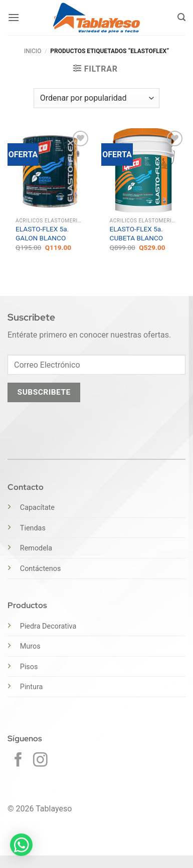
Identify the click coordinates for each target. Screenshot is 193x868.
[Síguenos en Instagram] (40, 761)
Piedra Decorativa (48, 626)
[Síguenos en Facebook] (18, 761)
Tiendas (33, 528)
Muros (30, 646)
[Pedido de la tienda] (96, 98)
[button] (14, 17)
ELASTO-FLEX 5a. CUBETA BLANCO (137, 233)
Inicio (33, 51)
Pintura (32, 687)
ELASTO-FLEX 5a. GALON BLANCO (42, 233)
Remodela (36, 548)
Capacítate (37, 508)
